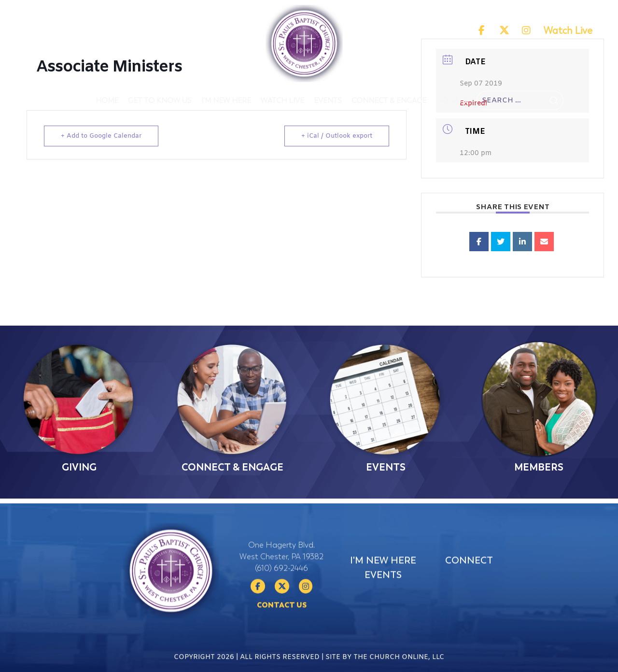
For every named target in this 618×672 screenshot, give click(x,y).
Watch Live (568, 31)
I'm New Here (226, 100)
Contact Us (282, 631)
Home (107, 100)
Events (328, 100)
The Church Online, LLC (399, 664)
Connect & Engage (389, 100)
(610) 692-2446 (281, 594)
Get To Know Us (160, 100)
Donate (451, 100)
